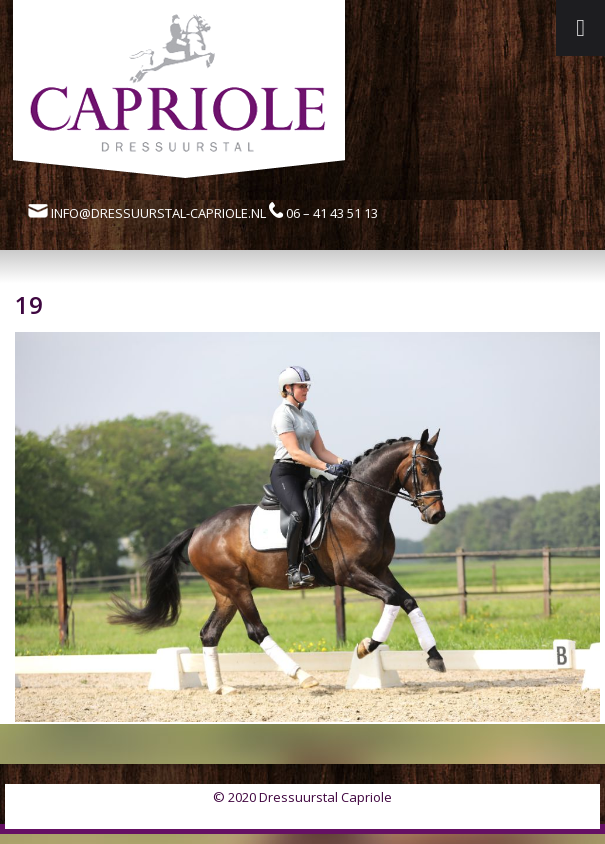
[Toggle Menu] (580, 28)
